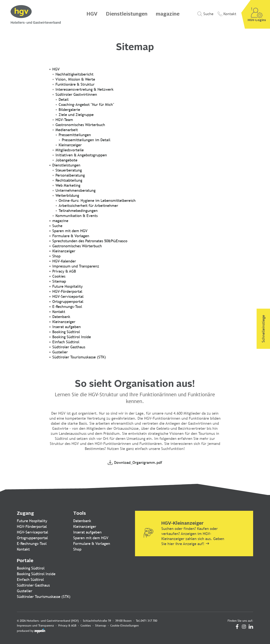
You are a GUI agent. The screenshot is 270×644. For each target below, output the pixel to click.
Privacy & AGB (67, 625)
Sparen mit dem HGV (91, 538)
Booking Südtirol (31, 568)
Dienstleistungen (127, 14)
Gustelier (25, 591)
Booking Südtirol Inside (36, 574)
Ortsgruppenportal (32, 538)
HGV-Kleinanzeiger (182, 523)
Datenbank (82, 521)
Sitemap (101, 625)
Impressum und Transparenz (35, 625)
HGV (92, 14)
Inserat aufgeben (87, 532)
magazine (168, 14)
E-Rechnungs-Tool (32, 544)
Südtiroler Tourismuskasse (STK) (44, 597)
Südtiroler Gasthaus (33, 585)
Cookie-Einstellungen (125, 625)
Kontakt (23, 549)
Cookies (86, 625)
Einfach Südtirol (30, 579)
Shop (77, 549)
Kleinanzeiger (85, 526)
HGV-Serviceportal (32, 532)
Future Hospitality (32, 521)
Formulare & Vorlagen (92, 544)
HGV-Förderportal (32, 526)
